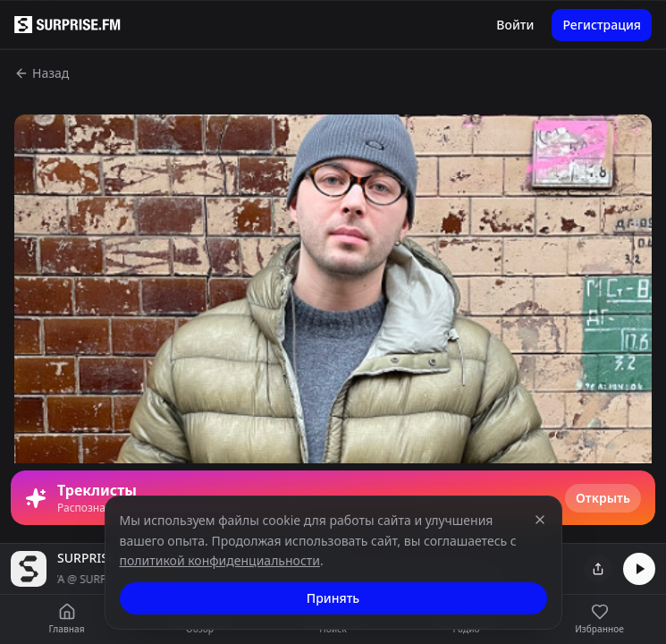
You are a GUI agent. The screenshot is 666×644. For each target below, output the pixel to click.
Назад (42, 73)
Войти (515, 25)
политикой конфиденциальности (220, 560)
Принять (333, 598)
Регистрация (602, 25)
